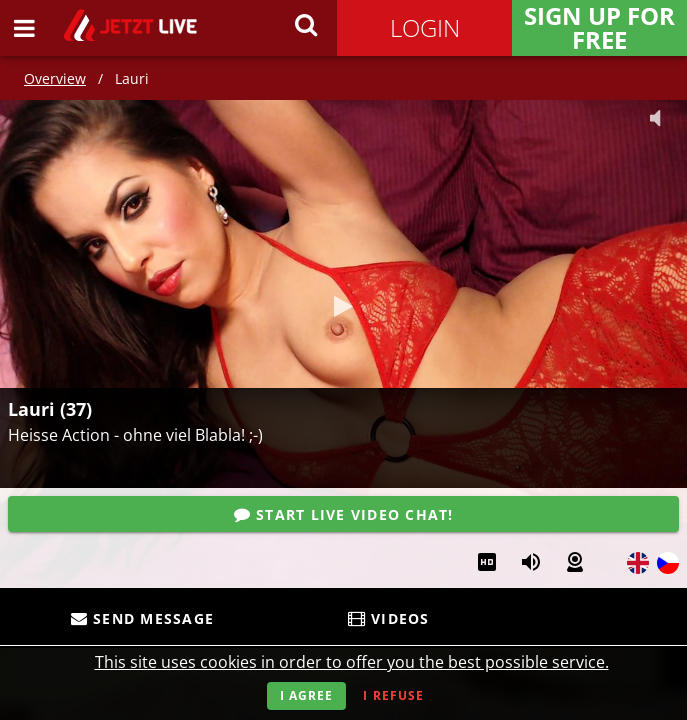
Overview (55, 78)
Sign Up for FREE (599, 28)
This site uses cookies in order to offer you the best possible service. (352, 662)
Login (425, 27)
